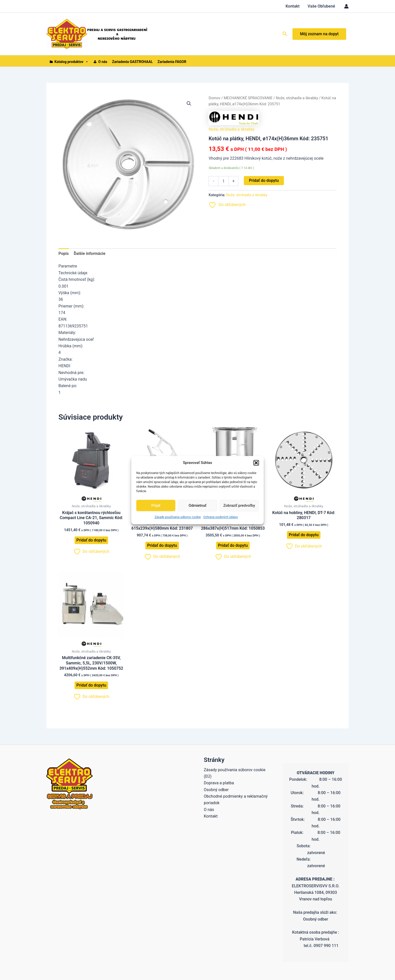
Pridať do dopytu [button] (91, 540)
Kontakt (292, 6)
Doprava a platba (219, 783)
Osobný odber (216, 790)
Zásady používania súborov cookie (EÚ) (235, 773)
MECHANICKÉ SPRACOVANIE (248, 98)
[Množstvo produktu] (223, 181)
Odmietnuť (198, 505)
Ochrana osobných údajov (221, 517)
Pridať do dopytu (264, 180)
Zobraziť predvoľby (239, 505)
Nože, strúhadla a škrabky (297, 98)
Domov (214, 98)
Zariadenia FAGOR (172, 62)
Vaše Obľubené (321, 6)
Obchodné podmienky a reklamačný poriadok (236, 800)
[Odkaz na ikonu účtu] (346, 6)
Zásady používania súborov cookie (178, 517)
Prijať (156, 505)
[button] (256, 463)
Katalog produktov (71, 61)
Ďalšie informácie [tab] (90, 254)
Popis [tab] (64, 254)
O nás (103, 62)
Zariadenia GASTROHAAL (133, 62)
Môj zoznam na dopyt (319, 34)
